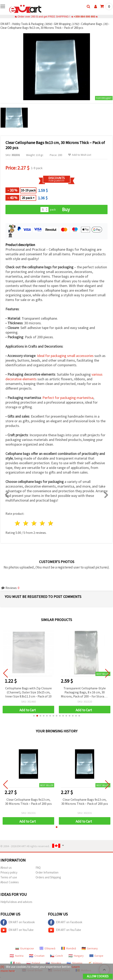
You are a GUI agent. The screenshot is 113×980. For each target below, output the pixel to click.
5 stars (51, 523)
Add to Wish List (80, 155)
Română (69, 948)
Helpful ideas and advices (16, 902)
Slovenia (74, 963)
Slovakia (53, 963)
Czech (56, 956)
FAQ (38, 868)
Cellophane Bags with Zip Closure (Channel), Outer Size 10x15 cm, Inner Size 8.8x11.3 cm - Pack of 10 (29, 692)
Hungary (76, 956)
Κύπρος (95, 963)
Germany (90, 948)
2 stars (26, 523)
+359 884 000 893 (84, 17)
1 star (18, 523)
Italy (16, 963)
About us (6, 868)
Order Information (47, 872)
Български (24, 948)
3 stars (34, 523)
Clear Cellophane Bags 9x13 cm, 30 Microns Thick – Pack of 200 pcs (28, 802)
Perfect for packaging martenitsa (68, 398)
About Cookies (10, 882)
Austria (17, 956)
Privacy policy (9, 872)
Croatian (37, 956)
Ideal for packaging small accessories (65, 356)
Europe (96, 956)
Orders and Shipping (48, 877)
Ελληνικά (47, 948)
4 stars (42, 523)
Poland (33, 963)
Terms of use (9, 877)
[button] (34, 716)
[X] (2, 967)
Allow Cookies (98, 976)
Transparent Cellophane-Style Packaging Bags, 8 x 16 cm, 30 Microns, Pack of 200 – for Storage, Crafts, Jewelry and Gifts (85, 693)
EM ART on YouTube (17, 930)
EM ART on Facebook (18, 922)
